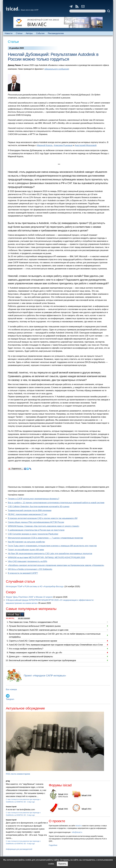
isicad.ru (79, 826)
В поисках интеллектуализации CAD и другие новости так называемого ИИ (43, 518)
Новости (9, 33)
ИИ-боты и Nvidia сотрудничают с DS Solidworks (30, 569)
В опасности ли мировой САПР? (23, 573)
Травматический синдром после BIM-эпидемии (30, 510)
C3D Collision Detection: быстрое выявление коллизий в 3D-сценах (39, 507)
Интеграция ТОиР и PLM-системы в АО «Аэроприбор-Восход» (35, 586)
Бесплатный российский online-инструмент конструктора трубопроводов (42, 660)
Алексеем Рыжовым (63, 145)
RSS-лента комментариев (18, 774)
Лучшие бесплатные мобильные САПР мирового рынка (35, 626)
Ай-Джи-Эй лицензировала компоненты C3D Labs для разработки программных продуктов (50, 554)
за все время (24, 618)
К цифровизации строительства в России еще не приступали (36, 530)
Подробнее (53, 845)
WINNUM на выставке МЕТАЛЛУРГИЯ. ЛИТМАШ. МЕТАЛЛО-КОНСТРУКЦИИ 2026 (46, 557)
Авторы (29, 33)
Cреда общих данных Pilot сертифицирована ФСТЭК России (36, 522)
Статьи (19, 33)
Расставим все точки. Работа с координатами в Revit (33, 622)
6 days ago (31, 815)
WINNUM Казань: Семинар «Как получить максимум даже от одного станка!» (44, 526)
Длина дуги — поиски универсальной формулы (31, 657)
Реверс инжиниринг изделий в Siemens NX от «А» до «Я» (36, 653)
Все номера (11, 689)
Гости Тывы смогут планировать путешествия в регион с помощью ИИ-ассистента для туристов (52, 546)
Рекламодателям (56, 33)
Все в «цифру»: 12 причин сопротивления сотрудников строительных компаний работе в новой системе (56, 503)
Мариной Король (45, 145)
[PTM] (8, 781)
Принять (62, 864)
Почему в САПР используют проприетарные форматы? (34, 499)
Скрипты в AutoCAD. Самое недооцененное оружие (33, 641)
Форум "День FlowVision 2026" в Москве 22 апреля (29, 597)
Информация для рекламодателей (19, 849)
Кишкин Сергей (11, 807)
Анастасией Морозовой (86, 145)
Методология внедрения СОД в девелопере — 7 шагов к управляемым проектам (45, 538)
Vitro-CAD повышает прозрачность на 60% (28, 561)
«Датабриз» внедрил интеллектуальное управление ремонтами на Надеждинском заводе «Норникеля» (56, 565)
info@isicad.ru (77, 832)
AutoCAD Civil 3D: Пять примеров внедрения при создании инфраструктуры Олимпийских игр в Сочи (56, 645)
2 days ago (31, 802)
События (40, 33)
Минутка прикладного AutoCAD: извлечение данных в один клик (39, 630)
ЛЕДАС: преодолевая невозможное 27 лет (28, 514)
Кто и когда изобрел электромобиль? (26, 649)
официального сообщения (57, 69)
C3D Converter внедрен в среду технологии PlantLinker (33, 534)
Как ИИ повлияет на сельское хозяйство (26, 542)
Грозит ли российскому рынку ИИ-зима (26, 550)
